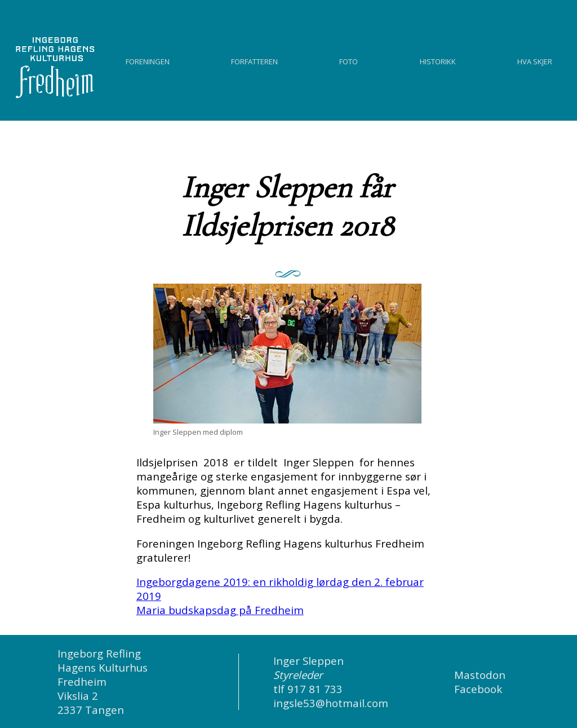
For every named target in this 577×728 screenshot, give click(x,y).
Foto (349, 60)
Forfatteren (254, 60)
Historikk (438, 60)
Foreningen (148, 60)
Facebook (478, 689)
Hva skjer (535, 60)
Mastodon (480, 675)
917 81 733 (315, 689)
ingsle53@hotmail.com (331, 703)
